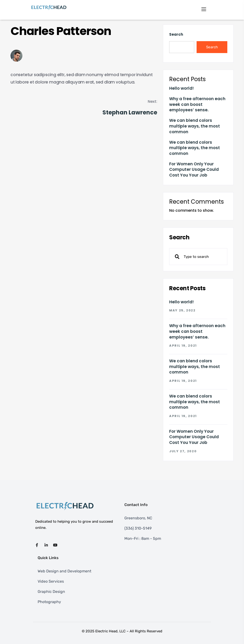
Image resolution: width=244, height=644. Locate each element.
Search (176, 34)
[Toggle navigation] (204, 9)
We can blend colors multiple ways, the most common (195, 126)
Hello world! (181, 88)
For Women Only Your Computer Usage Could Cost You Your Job (194, 170)
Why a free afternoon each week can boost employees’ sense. (197, 104)
